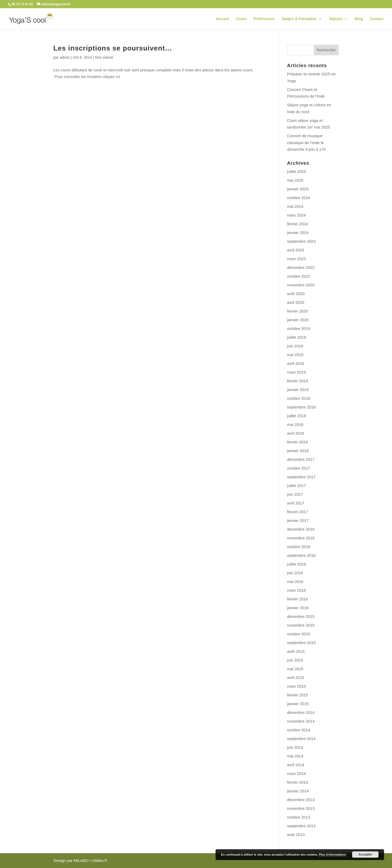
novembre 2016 (301, 538)
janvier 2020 (298, 320)
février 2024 (298, 224)
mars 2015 (297, 686)
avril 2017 (296, 503)
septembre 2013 (301, 826)
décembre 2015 (301, 616)
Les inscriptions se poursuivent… (113, 48)
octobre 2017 (299, 468)
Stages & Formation (299, 19)
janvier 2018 (298, 451)
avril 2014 (296, 765)
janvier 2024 (298, 233)
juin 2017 (295, 494)
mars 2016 (297, 590)
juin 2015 (295, 660)
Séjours (336, 19)
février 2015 (298, 695)
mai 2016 (295, 582)
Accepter (365, 855)
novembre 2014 (301, 721)
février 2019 (298, 381)
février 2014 (298, 782)
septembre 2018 (301, 407)
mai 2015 (295, 669)
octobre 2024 (299, 198)
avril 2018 (296, 433)
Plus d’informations (332, 855)
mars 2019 (297, 372)
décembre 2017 (301, 459)
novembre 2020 (301, 285)
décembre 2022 (301, 267)
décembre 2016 (301, 529)
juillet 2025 (297, 171)
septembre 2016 (301, 555)
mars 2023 (297, 259)
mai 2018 (295, 424)
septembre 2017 (301, 477)
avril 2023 (296, 250)
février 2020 (298, 311)
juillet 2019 (297, 337)
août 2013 (296, 835)
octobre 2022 (299, 276)
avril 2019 (296, 363)
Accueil (222, 19)
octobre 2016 (299, 547)
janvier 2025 (298, 189)
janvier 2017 (298, 520)
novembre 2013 (301, 808)
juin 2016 (295, 573)
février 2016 (298, 599)
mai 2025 (295, 180)
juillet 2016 (297, 564)
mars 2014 (297, 773)
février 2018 (298, 442)
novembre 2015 (301, 625)
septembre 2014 (301, 739)
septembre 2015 (301, 643)
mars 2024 (297, 215)
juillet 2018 (297, 416)
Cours (241, 19)
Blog (359, 19)
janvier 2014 (298, 791)
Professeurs (264, 19)
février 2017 (298, 512)
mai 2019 (295, 355)
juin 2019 (295, 346)
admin (65, 57)
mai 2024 (295, 206)
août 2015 (296, 651)
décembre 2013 (301, 800)
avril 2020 (296, 302)
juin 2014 (295, 747)
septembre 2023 (301, 241)
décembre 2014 (301, 712)
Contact (377, 19)
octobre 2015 (299, 634)
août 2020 (296, 294)
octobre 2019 (299, 329)
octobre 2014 (299, 730)
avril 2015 (296, 678)
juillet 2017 (297, 486)
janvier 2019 (298, 390)
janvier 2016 (298, 608)
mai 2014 (295, 756)
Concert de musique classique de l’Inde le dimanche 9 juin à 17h (307, 143)
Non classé (104, 57)
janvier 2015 (298, 704)
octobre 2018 (299, 398)
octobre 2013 (299, 817)
